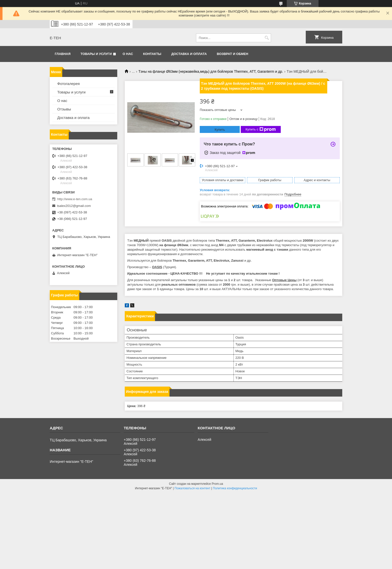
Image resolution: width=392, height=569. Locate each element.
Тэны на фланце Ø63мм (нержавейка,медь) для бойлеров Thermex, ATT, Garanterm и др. (211, 71)
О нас (128, 54)
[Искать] (267, 38)
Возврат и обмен (232, 54)
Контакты (152, 54)
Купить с (261, 129)
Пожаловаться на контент (192, 488)
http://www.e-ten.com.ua (75, 199)
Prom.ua (217, 484)
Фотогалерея (68, 84)
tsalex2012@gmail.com (74, 206)
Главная (63, 54)
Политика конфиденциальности (235, 488)
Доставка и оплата (189, 54)
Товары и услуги (96, 54)
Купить (220, 130)
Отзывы (64, 109)
